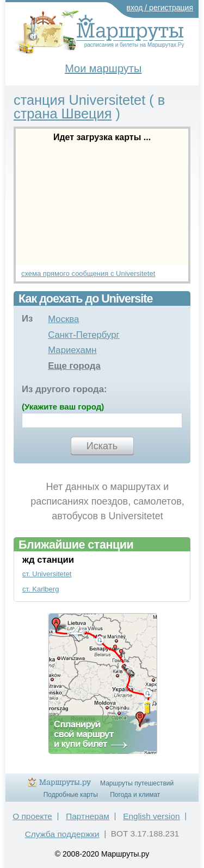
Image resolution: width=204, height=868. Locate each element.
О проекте (32, 816)
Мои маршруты (103, 68)
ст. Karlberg (41, 589)
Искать (102, 446)
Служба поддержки (62, 834)
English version (151, 816)
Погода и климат (135, 795)
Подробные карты (71, 795)
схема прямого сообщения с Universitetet (88, 273)
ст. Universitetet (47, 574)
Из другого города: (64, 389)
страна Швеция (63, 114)
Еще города (74, 366)
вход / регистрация (160, 8)
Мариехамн (72, 350)
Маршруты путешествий (137, 783)
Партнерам (88, 816)
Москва (63, 319)
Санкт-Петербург (84, 335)
